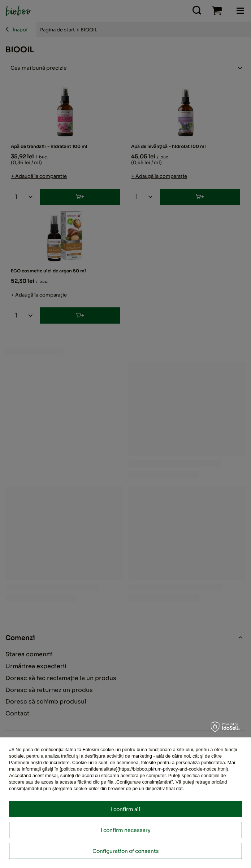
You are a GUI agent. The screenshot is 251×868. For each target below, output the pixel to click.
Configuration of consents (126, 851)
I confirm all (125, 809)
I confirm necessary (126, 830)
